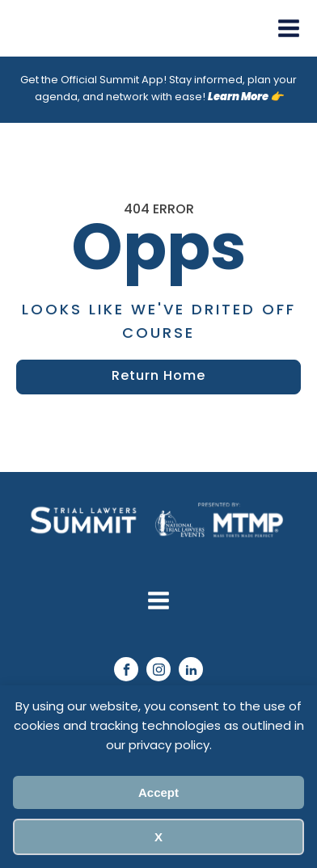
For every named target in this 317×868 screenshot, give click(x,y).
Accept (158, 792)
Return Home (158, 377)
